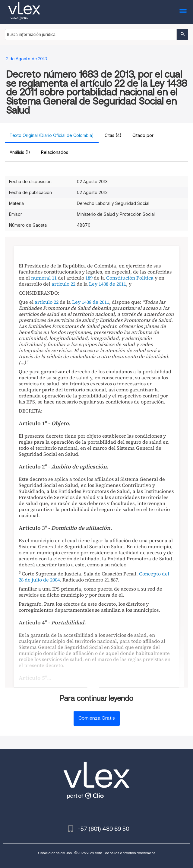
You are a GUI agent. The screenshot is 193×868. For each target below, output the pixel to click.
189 (89, 278)
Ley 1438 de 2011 (108, 284)
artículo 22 (63, 284)
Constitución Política (130, 278)
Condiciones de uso (55, 853)
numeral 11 (44, 278)
